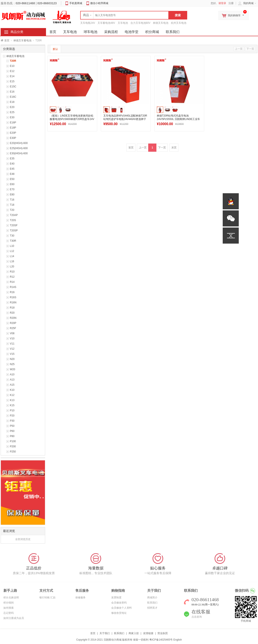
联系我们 (173, 32)
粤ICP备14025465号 (161, 640)
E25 (12, 112)
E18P (13, 128)
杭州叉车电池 (179, 23)
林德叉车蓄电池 (22, 40)
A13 (12, 380)
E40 (12, 164)
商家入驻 (134, 633)
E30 (12, 117)
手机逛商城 (76, 3)
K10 (12, 390)
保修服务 (80, 598)
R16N (13, 303)
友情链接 (148, 633)
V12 (12, 349)
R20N (13, 318)
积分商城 (152, 32)
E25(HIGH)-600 (19, 148)
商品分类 (17, 32)
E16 (12, 92)
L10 (12, 246)
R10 (12, 272)
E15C (13, 87)
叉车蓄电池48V (106, 23)
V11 (12, 344)
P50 (12, 426)
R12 (12, 277)
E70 (12, 189)
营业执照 (163, 633)
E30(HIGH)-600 (19, 153)
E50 (12, 179)
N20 (12, 359)
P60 (12, 431)
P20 (12, 416)
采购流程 (111, 32)
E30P (13, 138)
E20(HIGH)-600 (19, 143)
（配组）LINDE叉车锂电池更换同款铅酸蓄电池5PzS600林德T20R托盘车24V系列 (72, 119)
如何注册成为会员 (14, 618)
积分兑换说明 (11, 598)
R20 (12, 313)
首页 (7, 40)
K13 (12, 400)
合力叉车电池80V (140, 23)
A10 (12, 374)
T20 (12, 210)
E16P (13, 123)
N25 (12, 364)
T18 (12, 205)
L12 (12, 251)
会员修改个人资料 (122, 608)
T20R (13, 61)
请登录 (222, 3)
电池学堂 (132, 32)
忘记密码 (9, 613)
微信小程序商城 (99, 3)
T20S (13, 220)
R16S (13, 297)
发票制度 (116, 598)
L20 (12, 267)
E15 (12, 81)
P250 (13, 452)
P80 (12, 436)
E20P (13, 133)
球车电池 (90, 32)
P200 (13, 446)
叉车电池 (123, 23)
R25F (13, 328)
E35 (12, 159)
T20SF (14, 225)
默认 (55, 49)
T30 (12, 236)
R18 (12, 308)
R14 (12, 282)
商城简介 (152, 598)
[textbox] (125, 15)
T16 (12, 200)
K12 (12, 395)
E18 (12, 102)
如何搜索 (9, 608)
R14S (13, 287)
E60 (12, 184)
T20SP (14, 231)
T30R (13, 241)
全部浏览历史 (23, 539)
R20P (13, 323)
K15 (12, 405)
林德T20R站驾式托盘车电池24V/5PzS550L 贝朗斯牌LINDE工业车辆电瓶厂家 (178, 119)
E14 (12, 76)
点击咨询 (197, 617)
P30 (12, 421)
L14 (12, 256)
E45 (12, 169)
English (177, 640)
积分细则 (9, 603)
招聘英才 (152, 608)
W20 (13, 369)
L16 (12, 261)
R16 (12, 292)
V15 (12, 354)
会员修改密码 (119, 603)
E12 (12, 71)
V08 (12, 333)
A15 (12, 385)
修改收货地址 (119, 613)
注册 (231, 3)
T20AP (14, 215)
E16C (13, 97)
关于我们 (105, 633)
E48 (12, 174)
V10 (12, 338)
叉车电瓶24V (88, 23)
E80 (12, 195)
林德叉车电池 (161, 23)
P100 (13, 441)
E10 (12, 66)
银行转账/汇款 (47, 598)
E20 (12, 107)
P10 (12, 410)
